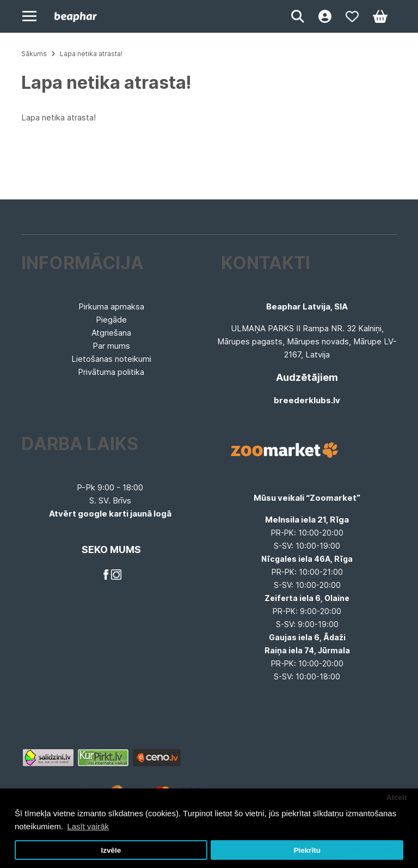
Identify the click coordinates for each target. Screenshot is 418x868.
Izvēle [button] (111, 850)
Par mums (111, 346)
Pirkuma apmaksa (111, 306)
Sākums (34, 54)
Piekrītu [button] (307, 850)
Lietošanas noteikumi (111, 359)
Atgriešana (111, 333)
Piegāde (111, 320)
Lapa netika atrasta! (91, 54)
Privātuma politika (111, 372)
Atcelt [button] (397, 797)
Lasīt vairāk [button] (88, 826)
